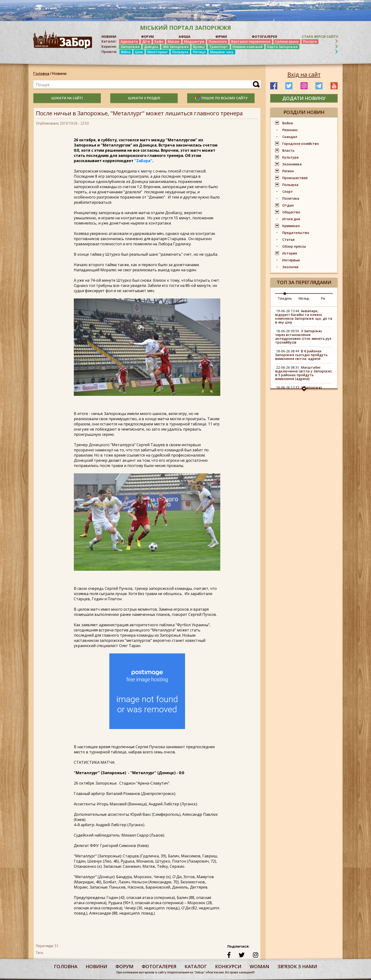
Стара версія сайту (320, 37)
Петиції (199, 52)
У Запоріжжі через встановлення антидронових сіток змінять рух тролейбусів (303, 337)
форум (124, 966)
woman (259, 966)
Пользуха (180, 52)
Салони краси (287, 41)
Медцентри (194, 41)
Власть (288, 150)
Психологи (218, 41)
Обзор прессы (294, 246)
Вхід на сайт (304, 74)
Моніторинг (158, 52)
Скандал (290, 137)
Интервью (291, 260)
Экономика (292, 164)
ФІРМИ (221, 37)
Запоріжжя (130, 47)
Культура (290, 157)
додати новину (304, 98)
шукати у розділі (144, 98)
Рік (323, 298)
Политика (291, 198)
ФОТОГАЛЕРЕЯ (264, 37)
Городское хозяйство (301, 144)
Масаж (174, 41)
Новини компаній (248, 47)
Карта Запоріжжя (282, 47)
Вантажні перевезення (251, 41)
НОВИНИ (109, 37)
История (290, 253)
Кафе (159, 41)
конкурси (228, 966)
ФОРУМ (147, 37)
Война (288, 123)
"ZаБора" (143, 161)
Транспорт (219, 47)
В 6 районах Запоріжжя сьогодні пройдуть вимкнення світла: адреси (301, 355)
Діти (146, 41)
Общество (291, 212)
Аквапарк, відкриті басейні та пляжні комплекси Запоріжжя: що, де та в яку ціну (304, 317)
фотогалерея (159, 966)
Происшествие (295, 178)
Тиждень (285, 298)
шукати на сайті (67, 98)
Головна (41, 73)
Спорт (288, 192)
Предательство (296, 233)
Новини (59, 73)
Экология (290, 267)
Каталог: (109, 41)
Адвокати (129, 41)
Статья (288, 240)
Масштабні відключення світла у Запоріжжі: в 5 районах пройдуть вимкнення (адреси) (304, 373)
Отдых (288, 205)
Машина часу (222, 52)
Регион (288, 171)
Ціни (139, 52)
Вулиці (199, 47)
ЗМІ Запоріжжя (176, 47)
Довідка (151, 47)
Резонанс (290, 130)
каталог (196, 966)
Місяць (304, 298)
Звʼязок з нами (297, 966)
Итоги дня (291, 219)
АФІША (185, 37)
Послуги (310, 41)
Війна (126, 52)
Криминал (291, 226)
